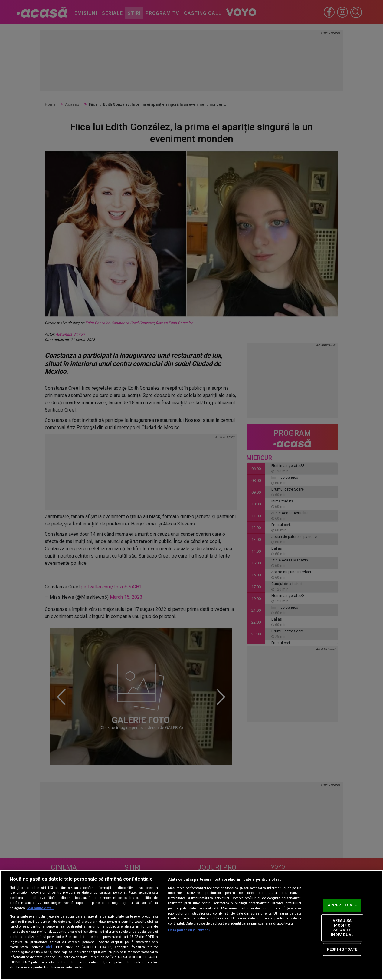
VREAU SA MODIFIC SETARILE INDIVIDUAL (342, 928)
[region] (191, 925)
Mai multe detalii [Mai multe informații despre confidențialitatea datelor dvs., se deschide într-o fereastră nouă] (41, 908)
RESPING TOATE (342, 949)
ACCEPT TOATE (342, 905)
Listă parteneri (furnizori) (189, 930)
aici (49, 947)
